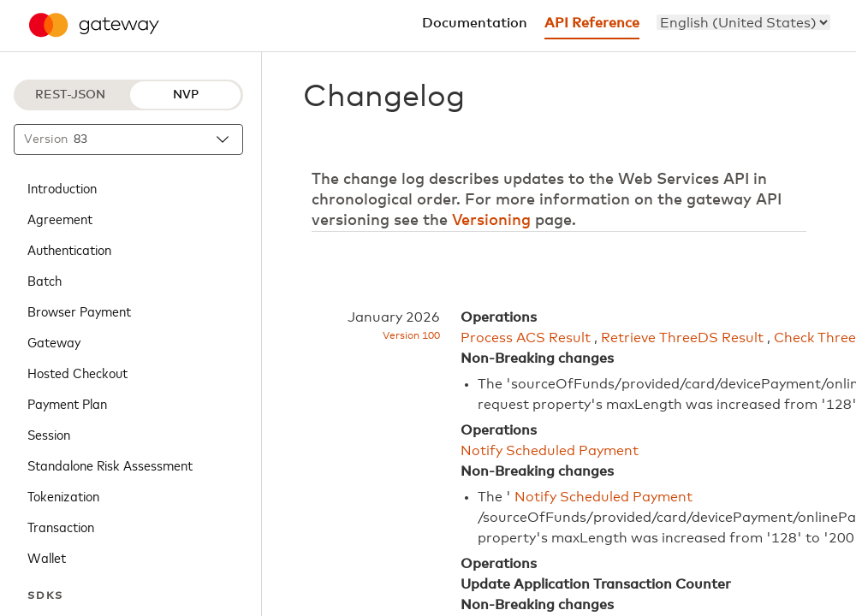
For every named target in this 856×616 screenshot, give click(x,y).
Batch (45, 280)
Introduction (62, 187)
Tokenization (63, 495)
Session (49, 434)
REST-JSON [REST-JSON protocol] (70, 95)
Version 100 (411, 336)
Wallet (47, 557)
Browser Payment (79, 311)
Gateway (54, 341)
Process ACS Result (526, 338)
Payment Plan (67, 403)
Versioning (491, 221)
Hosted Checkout (77, 372)
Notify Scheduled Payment (550, 451)
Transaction (61, 526)
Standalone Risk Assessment (110, 465)
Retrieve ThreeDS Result (682, 338)
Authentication (69, 249)
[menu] (743, 22)
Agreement (60, 218)
